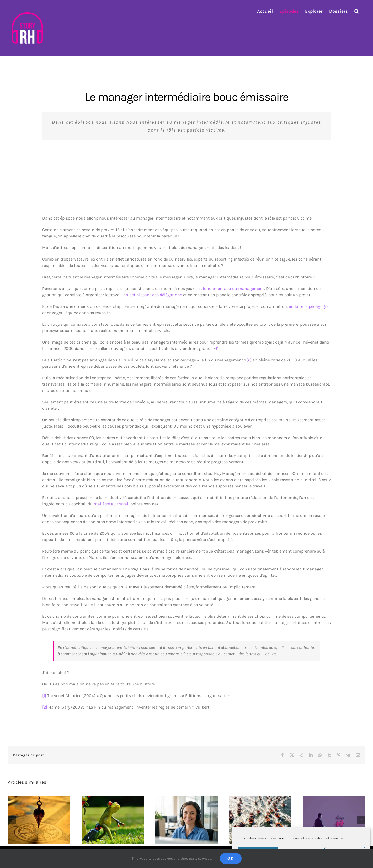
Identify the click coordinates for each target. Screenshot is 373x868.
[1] (218, 348)
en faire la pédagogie (309, 306)
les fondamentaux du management (230, 289)
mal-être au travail (111, 504)
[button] (356, 11)
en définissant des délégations (153, 295)
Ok (231, 858)
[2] (249, 360)
